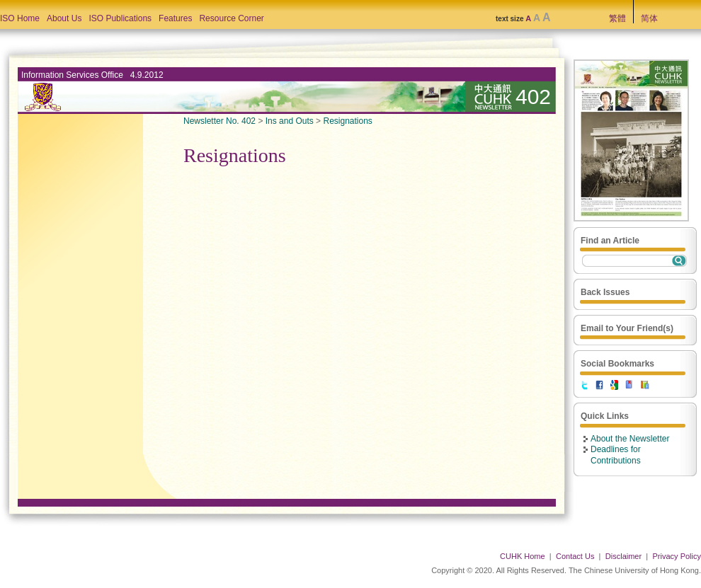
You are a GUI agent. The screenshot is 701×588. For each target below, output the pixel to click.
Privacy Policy (677, 556)
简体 (649, 18)
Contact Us (575, 556)
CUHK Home (523, 556)
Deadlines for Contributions (616, 455)
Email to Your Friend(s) (627, 328)
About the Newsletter (630, 439)
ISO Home (20, 18)
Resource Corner (231, 18)
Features (175, 18)
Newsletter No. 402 (220, 121)
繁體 (617, 18)
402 (533, 97)
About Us (64, 18)
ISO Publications (120, 18)
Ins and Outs (290, 121)
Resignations (347, 121)
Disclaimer (623, 556)
